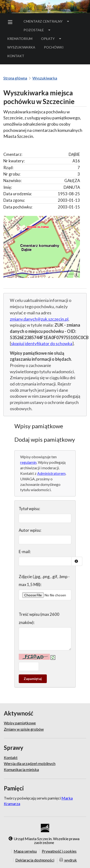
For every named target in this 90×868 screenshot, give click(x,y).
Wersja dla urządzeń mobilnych (30, 763)
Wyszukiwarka (21, 47)
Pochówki (55, 48)
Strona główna (15, 78)
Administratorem (51, 473)
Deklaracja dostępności (35, 860)
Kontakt (16, 56)
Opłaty (52, 39)
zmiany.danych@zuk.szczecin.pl (39, 319)
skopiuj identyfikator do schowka (42, 343)
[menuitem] (11, 22)
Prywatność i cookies (59, 851)
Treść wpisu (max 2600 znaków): (39, 618)
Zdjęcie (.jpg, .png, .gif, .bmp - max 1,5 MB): (44, 581)
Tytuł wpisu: (29, 509)
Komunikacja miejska (21, 769)
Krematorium (20, 39)
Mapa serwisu (25, 851)
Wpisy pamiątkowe (20, 723)
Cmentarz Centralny (47, 21)
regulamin (28, 462)
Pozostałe (37, 30)
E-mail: (25, 552)
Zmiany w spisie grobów (24, 729)
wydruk (68, 860)
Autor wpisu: (30, 530)
